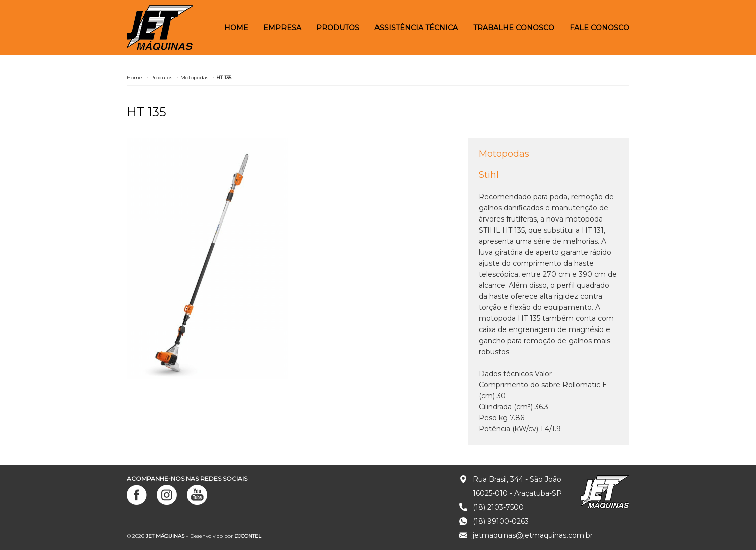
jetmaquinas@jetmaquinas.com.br (533, 535)
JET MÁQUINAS (160, 28)
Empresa (282, 28)
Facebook (137, 495)
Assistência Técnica (416, 28)
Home (236, 28)
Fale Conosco (599, 28)
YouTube (197, 495)
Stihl (489, 175)
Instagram (167, 495)
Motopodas (194, 78)
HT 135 (147, 112)
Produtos (338, 28)
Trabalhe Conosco (514, 28)
